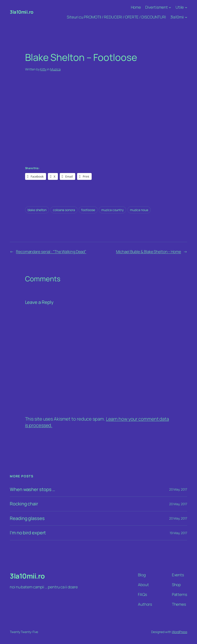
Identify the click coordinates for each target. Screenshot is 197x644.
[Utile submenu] (186, 7)
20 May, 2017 (178, 489)
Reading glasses (27, 519)
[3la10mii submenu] (186, 17)
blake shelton (37, 210)
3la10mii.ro (22, 12)
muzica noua (139, 210)
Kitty (43, 69)
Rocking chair (24, 504)
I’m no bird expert (28, 533)
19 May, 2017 (178, 533)
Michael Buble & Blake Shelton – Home (149, 252)
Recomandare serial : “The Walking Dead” (51, 252)
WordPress (180, 632)
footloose (88, 210)
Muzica (55, 69)
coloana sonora (64, 210)
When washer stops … (32, 490)
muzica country (112, 210)
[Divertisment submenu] (170, 7)
